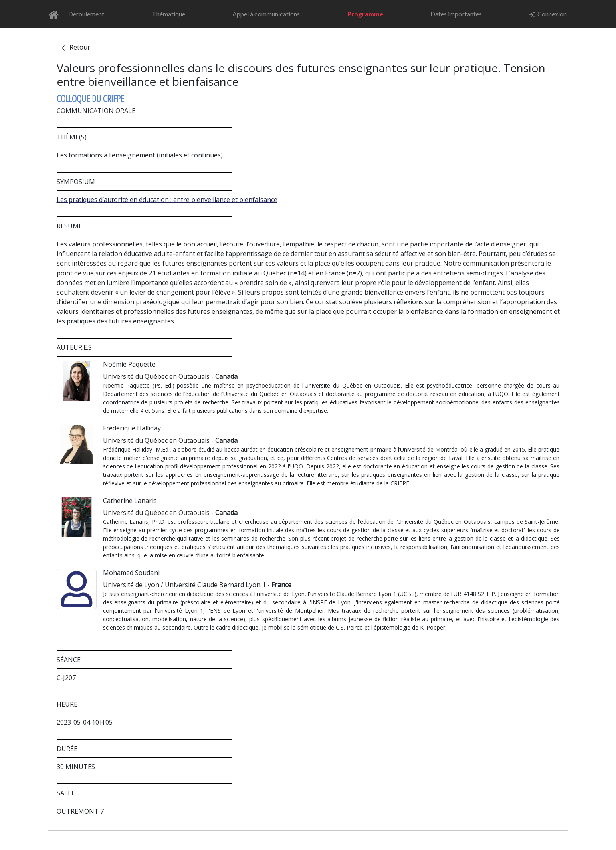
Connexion (548, 14)
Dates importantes (456, 14)
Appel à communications (266, 14)
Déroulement (86, 14)
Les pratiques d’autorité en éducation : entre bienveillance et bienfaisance (167, 200)
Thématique (169, 14)
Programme (365, 14)
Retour (76, 47)
